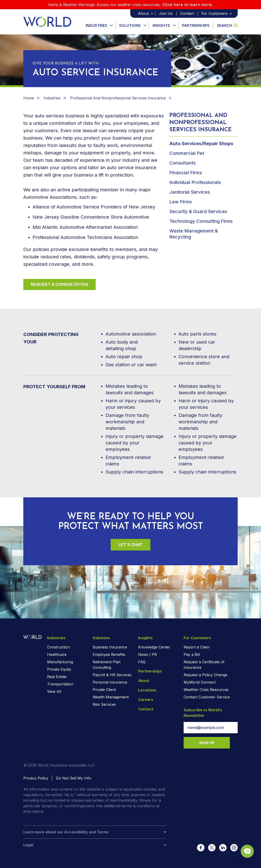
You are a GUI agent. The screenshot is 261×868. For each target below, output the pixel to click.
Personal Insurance (110, 682)
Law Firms (181, 202)
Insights (161, 25)
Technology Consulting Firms (201, 221)
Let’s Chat (130, 545)
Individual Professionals (195, 182)
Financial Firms (186, 173)
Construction (58, 647)
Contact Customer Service (207, 697)
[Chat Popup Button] (244, 848)
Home (29, 98)
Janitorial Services (190, 192)
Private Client (104, 690)
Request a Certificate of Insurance (204, 665)
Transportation (60, 684)
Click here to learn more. (188, 5)
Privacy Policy (36, 778)
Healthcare (57, 654)
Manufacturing (60, 662)
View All (54, 691)
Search (227, 25)
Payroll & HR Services (112, 675)
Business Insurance (110, 647)
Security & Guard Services (198, 211)
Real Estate (57, 677)
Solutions (130, 25)
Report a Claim (197, 647)
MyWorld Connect (200, 682)
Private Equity (59, 669)
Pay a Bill (192, 654)
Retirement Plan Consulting (107, 665)
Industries (96, 25)
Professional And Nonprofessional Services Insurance (118, 98)
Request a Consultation (59, 284)
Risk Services (104, 704)
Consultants (182, 163)
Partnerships (196, 25)
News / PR (147, 654)
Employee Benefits (109, 654)
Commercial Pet (187, 153)
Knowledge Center (154, 647)
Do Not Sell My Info (74, 778)
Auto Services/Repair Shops (201, 144)
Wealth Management (111, 697)
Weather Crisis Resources (206, 690)
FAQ (142, 662)
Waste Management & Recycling (194, 234)
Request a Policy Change (205, 675)
